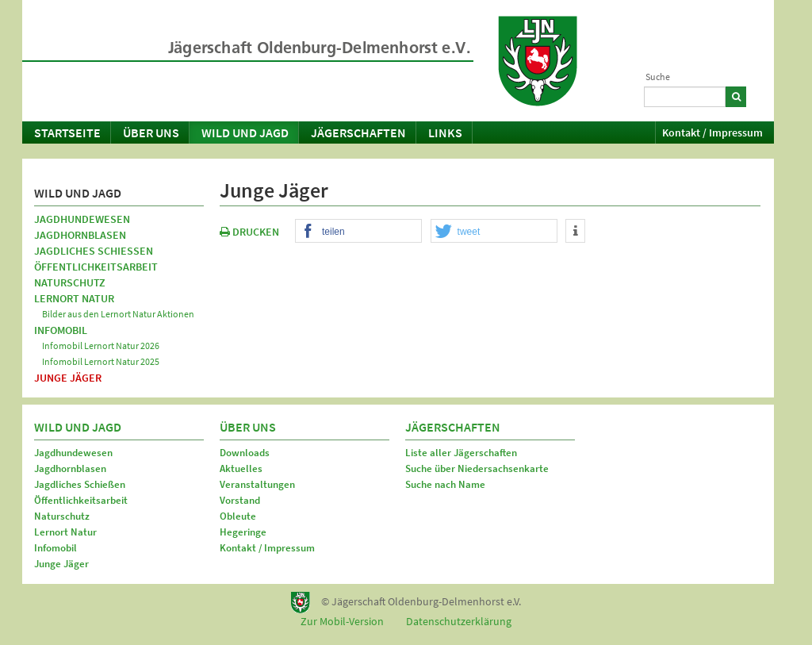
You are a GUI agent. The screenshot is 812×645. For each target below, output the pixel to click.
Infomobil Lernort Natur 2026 (101, 346)
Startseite (67, 132)
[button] (358, 232)
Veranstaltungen (257, 484)
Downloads (245, 453)
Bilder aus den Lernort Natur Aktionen (118, 314)
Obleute (238, 516)
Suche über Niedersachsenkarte (477, 468)
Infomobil (61, 330)
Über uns (151, 132)
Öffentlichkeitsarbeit (96, 267)
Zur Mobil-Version (342, 621)
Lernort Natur (74, 298)
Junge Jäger (68, 378)
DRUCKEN (249, 232)
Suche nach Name (445, 484)
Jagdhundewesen (82, 219)
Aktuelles (241, 468)
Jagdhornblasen (80, 235)
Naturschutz (70, 282)
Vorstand (240, 500)
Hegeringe (243, 532)
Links (445, 132)
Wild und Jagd (245, 132)
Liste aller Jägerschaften (461, 453)
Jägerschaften (358, 132)
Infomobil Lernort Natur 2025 (101, 361)
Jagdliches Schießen (94, 251)
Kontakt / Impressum (712, 132)
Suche (658, 77)
